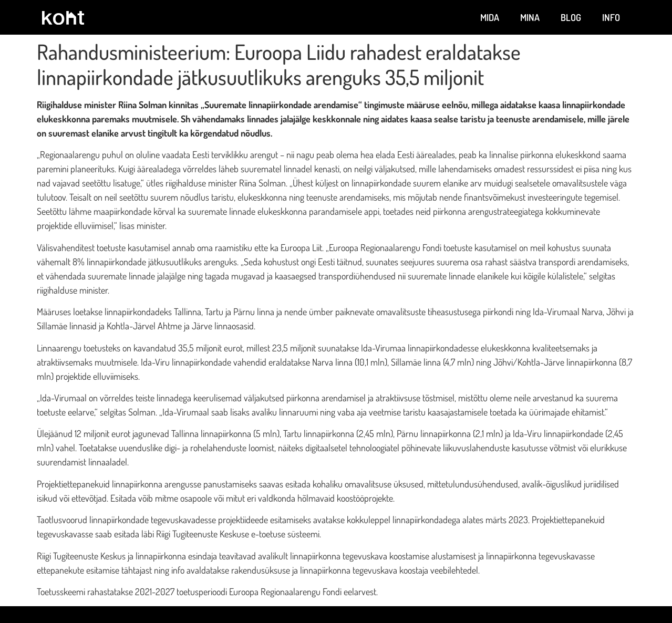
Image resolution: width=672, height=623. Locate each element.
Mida (490, 17)
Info (611, 17)
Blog (571, 17)
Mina (530, 17)
